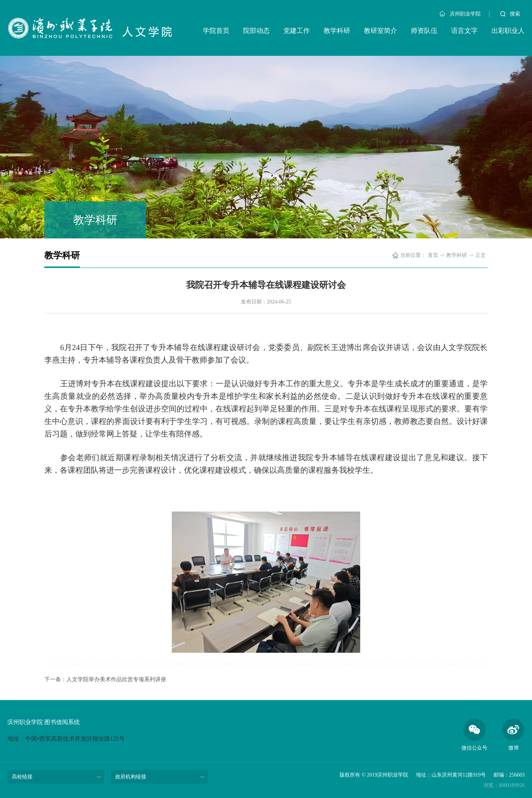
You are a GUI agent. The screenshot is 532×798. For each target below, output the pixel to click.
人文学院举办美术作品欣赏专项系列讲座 (116, 679)
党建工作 (297, 31)
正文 (481, 255)
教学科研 (337, 31)
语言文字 (464, 31)
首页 (433, 255)
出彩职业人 (508, 31)
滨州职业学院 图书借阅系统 (44, 722)
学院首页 (216, 31)
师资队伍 (424, 31)
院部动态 (256, 31)
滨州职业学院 (460, 14)
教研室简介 (381, 31)
